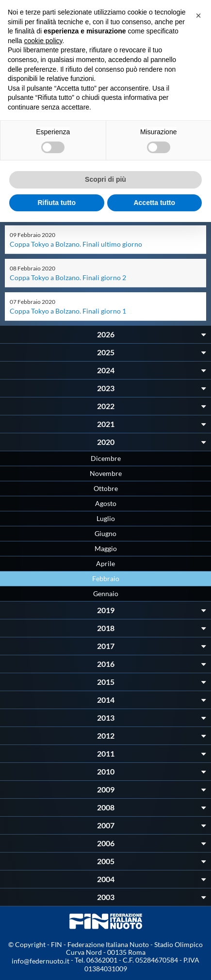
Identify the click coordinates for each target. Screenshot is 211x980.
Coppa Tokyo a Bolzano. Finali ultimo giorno (76, 244)
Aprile (105, 563)
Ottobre (106, 488)
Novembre (106, 473)
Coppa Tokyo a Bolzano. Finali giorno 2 (68, 277)
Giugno (105, 533)
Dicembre (106, 458)
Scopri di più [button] (105, 179)
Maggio (106, 548)
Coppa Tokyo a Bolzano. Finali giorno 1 (68, 311)
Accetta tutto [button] (154, 203)
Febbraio (106, 578)
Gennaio (106, 593)
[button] (198, 16)
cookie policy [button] (43, 41)
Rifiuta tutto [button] (57, 203)
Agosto (106, 503)
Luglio (106, 518)
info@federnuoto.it (41, 961)
